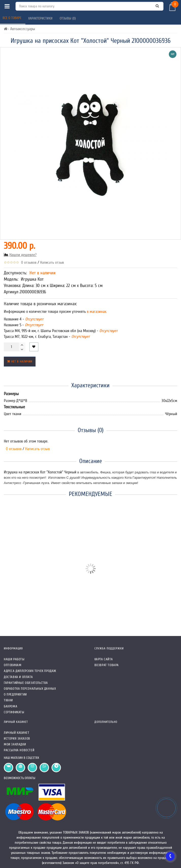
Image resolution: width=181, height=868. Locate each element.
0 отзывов (28, 263)
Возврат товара (107, 665)
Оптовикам (13, 665)
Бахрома (11, 706)
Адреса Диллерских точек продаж (30, 671)
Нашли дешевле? (23, 255)
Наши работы (14, 659)
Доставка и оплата (18, 677)
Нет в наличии (20, 361)
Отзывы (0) (68, 18)
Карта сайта (104, 659)
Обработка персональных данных (30, 689)
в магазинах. (96, 312)
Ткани (8, 700)
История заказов (17, 738)
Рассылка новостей (19, 750)
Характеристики (41, 18)
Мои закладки (15, 744)
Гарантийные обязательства (26, 683)
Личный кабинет (17, 733)
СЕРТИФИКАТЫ (14, 712)
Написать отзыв (52, 263)
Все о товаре (12, 18)
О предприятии (15, 694)
